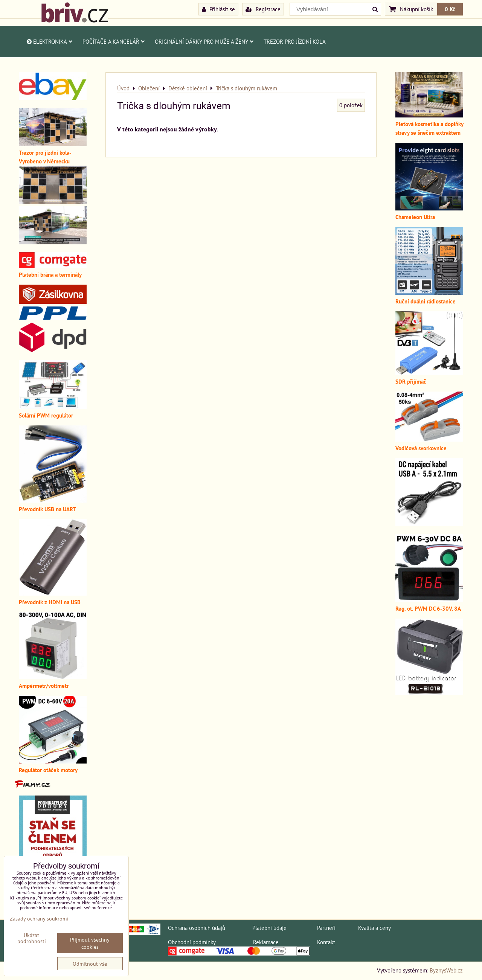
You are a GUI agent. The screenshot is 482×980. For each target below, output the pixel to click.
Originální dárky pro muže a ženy (204, 41)
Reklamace (266, 942)
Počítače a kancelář (114, 41)
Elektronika (49, 41)
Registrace (263, 9)
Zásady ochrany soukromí (39, 918)
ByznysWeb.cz (446, 970)
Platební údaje (269, 928)
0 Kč (450, 9)
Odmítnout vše (90, 964)
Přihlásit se (218, 9)
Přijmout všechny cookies (90, 943)
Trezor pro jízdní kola (295, 41)
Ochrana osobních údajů (197, 928)
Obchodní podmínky (192, 942)
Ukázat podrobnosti (32, 938)
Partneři (326, 928)
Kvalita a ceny (374, 928)
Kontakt (326, 942)
